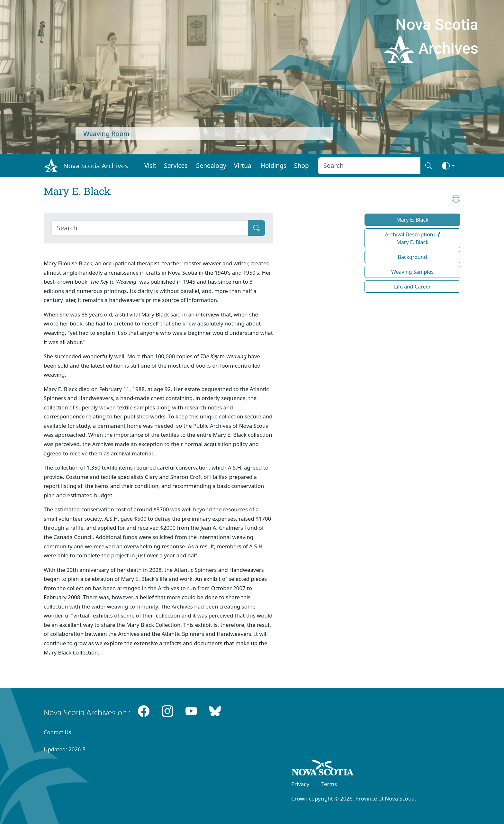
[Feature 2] (252, 146)
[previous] (38, 77)
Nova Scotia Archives (96, 166)
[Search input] (369, 166)
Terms (329, 784)
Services (176, 165)
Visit (150, 165)
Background (412, 257)
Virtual (243, 165)
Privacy (300, 784)
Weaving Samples (412, 272)
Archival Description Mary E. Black (412, 238)
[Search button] (428, 166)
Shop (301, 165)
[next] (466, 77)
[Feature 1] (240, 146)
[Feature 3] (264, 146)
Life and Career (412, 287)
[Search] (150, 228)
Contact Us (57, 732)
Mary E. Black (412, 220)
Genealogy (211, 165)
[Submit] (256, 228)
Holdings (274, 165)
